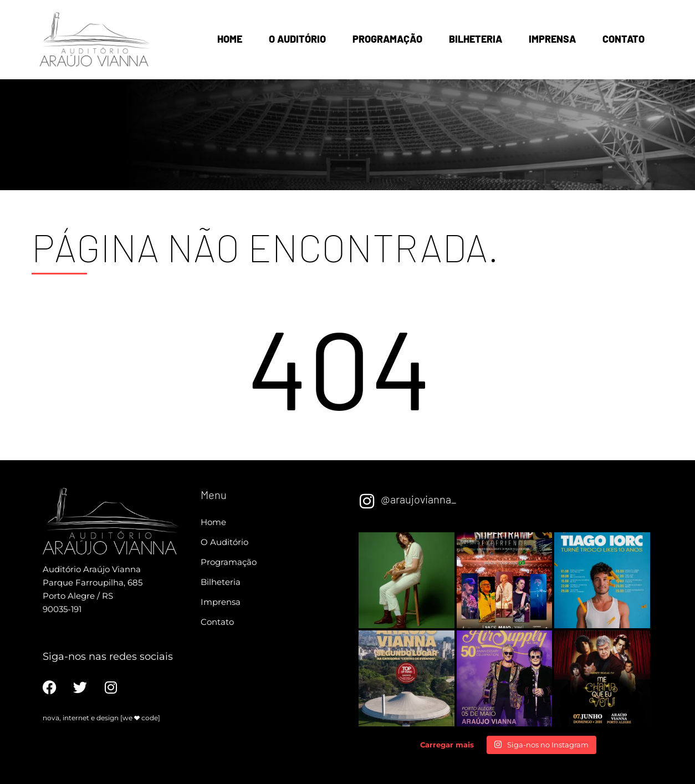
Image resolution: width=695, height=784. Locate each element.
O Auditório (297, 39)
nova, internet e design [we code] (101, 718)
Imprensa (552, 39)
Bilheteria (476, 39)
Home (230, 39)
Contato (624, 39)
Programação (387, 39)
